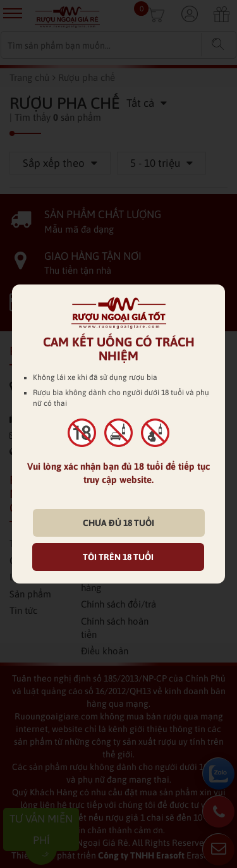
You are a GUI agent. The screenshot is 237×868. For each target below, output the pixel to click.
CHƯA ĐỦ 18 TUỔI (118, 523)
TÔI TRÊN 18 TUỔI (118, 557)
